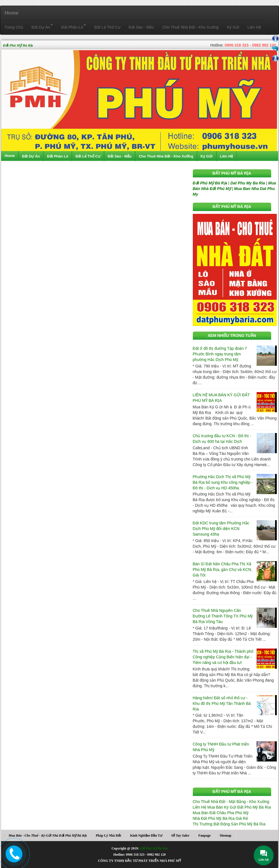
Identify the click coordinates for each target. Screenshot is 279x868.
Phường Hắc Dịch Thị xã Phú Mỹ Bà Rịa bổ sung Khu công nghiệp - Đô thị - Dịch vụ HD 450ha (223, 482)
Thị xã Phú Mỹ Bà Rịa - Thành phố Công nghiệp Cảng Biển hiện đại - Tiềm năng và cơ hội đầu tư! (223, 657)
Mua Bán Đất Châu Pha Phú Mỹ (221, 813)
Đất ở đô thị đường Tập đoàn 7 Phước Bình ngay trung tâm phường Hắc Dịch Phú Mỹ (220, 354)
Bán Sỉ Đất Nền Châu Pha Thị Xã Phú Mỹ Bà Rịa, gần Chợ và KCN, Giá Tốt (222, 570)
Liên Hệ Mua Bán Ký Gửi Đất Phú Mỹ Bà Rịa (232, 807)
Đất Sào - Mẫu (141, 27)
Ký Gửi (233, 27)
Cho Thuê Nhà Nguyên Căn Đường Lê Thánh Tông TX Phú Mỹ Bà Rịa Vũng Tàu (223, 616)
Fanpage (205, 835)
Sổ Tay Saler (180, 835)
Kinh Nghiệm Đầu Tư (146, 835)
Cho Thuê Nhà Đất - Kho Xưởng (190, 27)
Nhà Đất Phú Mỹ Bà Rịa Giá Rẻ (220, 818)
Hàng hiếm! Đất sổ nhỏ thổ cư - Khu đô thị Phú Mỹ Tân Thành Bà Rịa (222, 703)
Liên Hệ (254, 27)
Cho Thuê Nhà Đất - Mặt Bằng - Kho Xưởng (231, 802)
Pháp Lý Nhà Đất (108, 835)
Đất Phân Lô (74, 27)
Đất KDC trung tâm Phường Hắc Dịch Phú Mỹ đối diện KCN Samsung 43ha (221, 529)
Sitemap (226, 835)
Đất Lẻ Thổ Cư (107, 27)
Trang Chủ (14, 27)
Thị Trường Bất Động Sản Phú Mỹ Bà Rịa (229, 824)
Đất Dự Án (42, 27)
